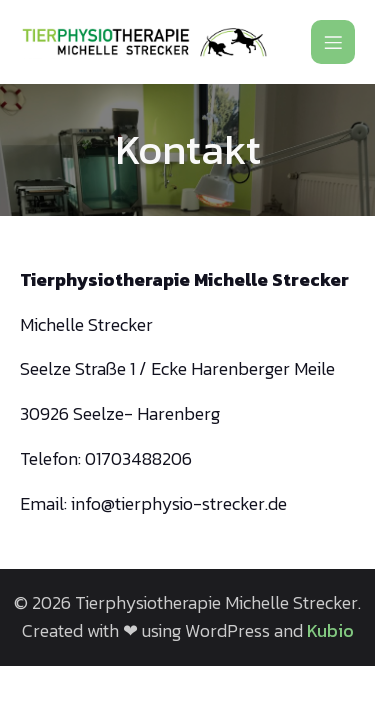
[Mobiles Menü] (333, 42)
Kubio (330, 630)
